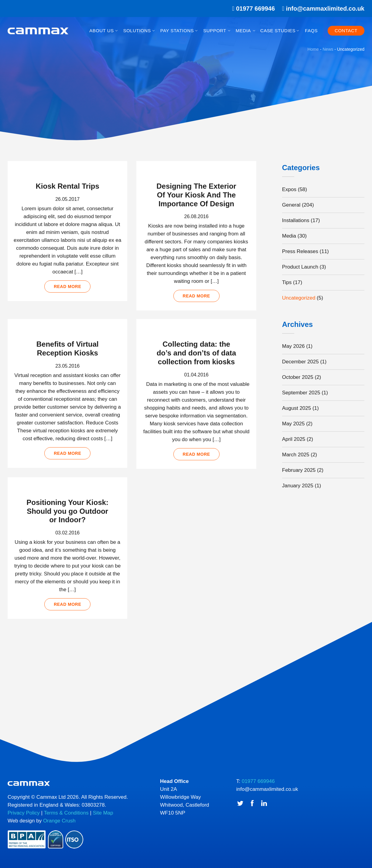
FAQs (311, 31)
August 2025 (297, 408)
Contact (346, 31)
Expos (289, 189)
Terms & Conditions (66, 813)
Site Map (103, 813)
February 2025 (299, 470)
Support (215, 31)
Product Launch (300, 267)
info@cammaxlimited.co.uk (325, 9)
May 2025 (294, 424)
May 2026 (294, 346)
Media (243, 31)
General (291, 205)
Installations (296, 220)
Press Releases (300, 251)
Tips (287, 282)
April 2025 (294, 439)
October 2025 (298, 377)
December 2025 (300, 362)
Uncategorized (299, 298)
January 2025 (298, 486)
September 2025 (301, 393)
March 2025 (296, 455)
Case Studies (278, 31)
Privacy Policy (24, 813)
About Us (101, 31)
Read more (67, 286)
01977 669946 (251, 9)
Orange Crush (59, 821)
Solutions (137, 31)
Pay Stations (177, 31)
